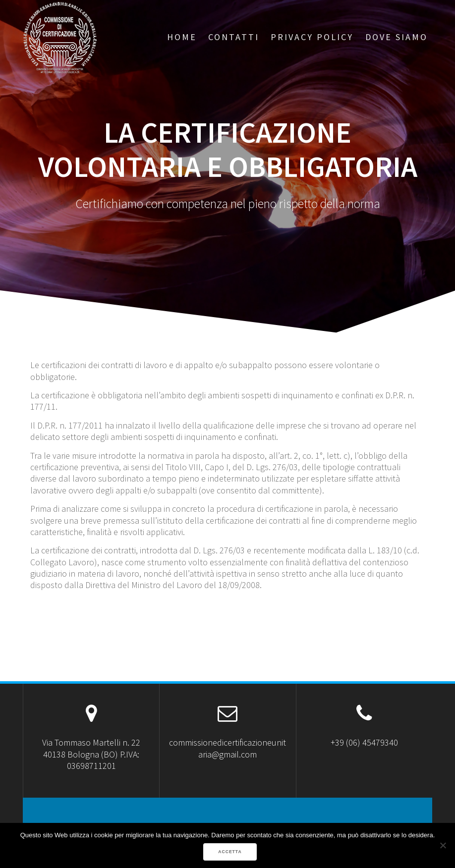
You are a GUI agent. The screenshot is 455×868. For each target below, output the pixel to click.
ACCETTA (230, 852)
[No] (443, 845)
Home (182, 37)
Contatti (234, 37)
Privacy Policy (312, 37)
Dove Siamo (397, 37)
